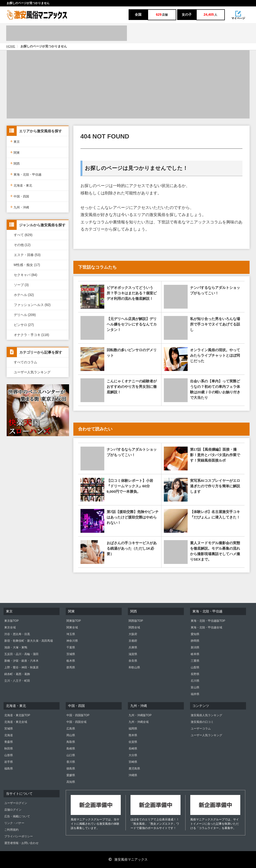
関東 (15, 152)
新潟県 (195, 647)
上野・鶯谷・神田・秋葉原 (21, 667)
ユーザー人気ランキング (32, 372)
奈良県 (133, 661)
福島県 (9, 769)
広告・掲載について (17, 816)
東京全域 (10, 627)
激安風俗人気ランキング (206, 715)
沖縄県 (133, 775)
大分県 (133, 755)
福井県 (195, 694)
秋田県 (9, 749)
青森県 (9, 742)
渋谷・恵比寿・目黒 (17, 634)
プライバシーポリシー (19, 836)
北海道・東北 (21, 185)
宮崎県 (133, 762)
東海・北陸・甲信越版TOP (208, 621)
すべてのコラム (25, 362)
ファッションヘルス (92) (32, 305)
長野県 (195, 674)
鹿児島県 (134, 769)
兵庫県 (133, 647)
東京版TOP (11, 621)
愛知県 (195, 634)
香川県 (71, 762)
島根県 (71, 749)
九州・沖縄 (20, 207)
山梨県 (195, 667)
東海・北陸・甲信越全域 (206, 627)
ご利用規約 (11, 830)
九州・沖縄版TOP (140, 715)
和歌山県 (134, 667)
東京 (15, 141)
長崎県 (133, 749)
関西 (15, 163)
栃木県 (71, 661)
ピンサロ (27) (24, 325)
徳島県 (71, 769)
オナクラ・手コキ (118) (32, 335)
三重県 (195, 661)
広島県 (71, 729)
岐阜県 (195, 654)
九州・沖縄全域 (139, 722)
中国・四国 (20, 196)
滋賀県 (133, 654)
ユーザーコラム (201, 729)
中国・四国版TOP (78, 715)
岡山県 (71, 735)
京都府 (133, 641)
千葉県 (71, 647)
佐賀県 (133, 742)
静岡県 (195, 641)
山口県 (71, 755)
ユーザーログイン (16, 803)
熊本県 (133, 735)
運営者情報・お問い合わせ (21, 843)
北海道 (9, 735)
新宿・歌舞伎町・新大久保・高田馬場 (29, 641)
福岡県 (133, 729)
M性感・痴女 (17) (27, 265)
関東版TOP (74, 621)
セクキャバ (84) (26, 275)
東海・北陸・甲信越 (26, 174)
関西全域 (134, 627)
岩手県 (9, 762)
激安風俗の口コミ (202, 722)
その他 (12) (22, 245)
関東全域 (72, 627)
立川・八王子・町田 (17, 681)
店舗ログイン (13, 810)
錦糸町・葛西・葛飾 (17, 674)
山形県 (9, 755)
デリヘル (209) (25, 315)
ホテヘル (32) (24, 295)
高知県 (71, 782)
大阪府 (133, 634)
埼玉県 (71, 634)
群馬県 (71, 667)
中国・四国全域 (76, 722)
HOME (11, 46)
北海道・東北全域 (16, 722)
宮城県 (9, 729)
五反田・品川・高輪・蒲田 (21, 654)
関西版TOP (136, 621)
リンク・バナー (14, 823)
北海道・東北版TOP (17, 715)
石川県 (195, 681)
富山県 (195, 687)
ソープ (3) (21, 285)
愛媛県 (71, 775)
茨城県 (71, 654)
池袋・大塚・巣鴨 (16, 647)
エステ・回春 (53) (27, 255)
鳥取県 (71, 742)
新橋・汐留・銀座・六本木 (21, 661)
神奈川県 (72, 641)
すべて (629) (23, 235)
